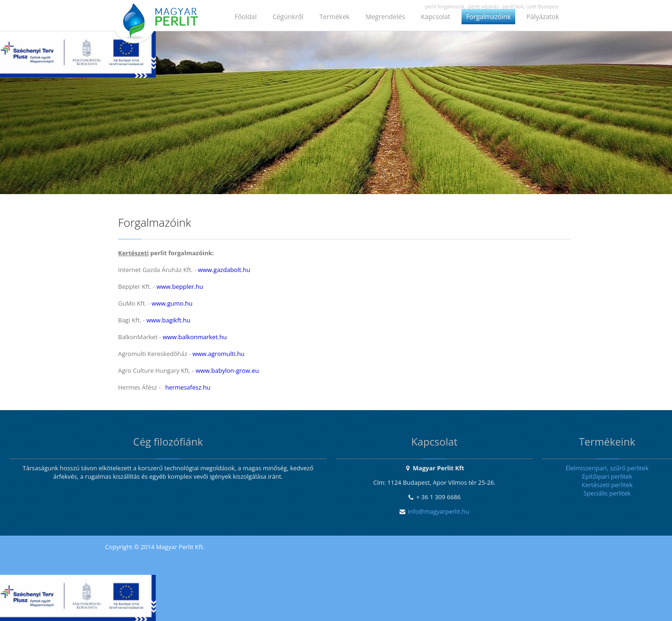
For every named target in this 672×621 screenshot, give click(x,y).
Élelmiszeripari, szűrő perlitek (607, 468)
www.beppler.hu (180, 286)
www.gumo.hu (172, 303)
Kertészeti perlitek (607, 485)
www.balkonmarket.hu (194, 337)
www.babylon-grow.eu (227, 370)
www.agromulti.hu (218, 354)
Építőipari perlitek (607, 476)
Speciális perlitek (607, 493)
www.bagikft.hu (168, 320)
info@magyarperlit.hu (439, 511)
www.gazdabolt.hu (224, 270)
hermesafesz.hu (188, 387)
